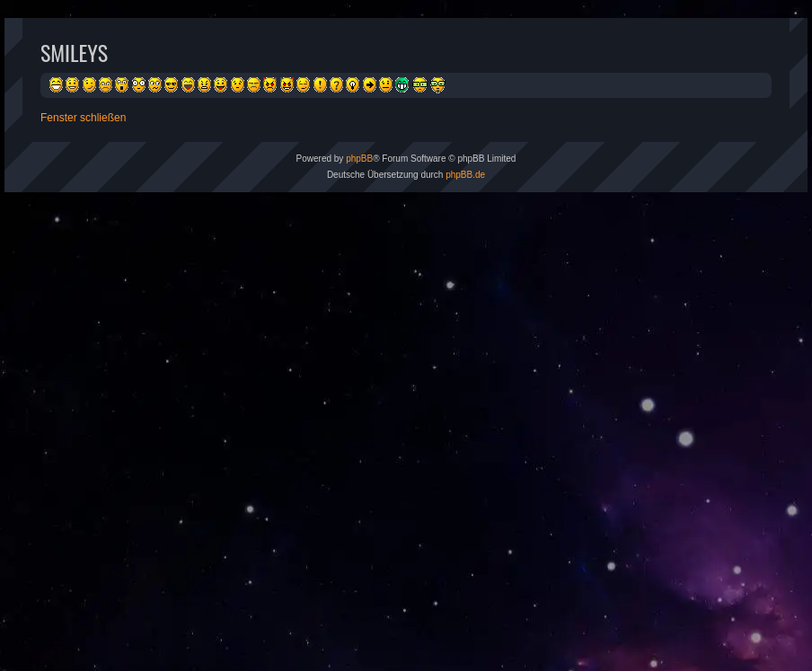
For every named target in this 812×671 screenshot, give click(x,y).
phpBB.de (465, 175)
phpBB (359, 159)
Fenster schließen (83, 118)
